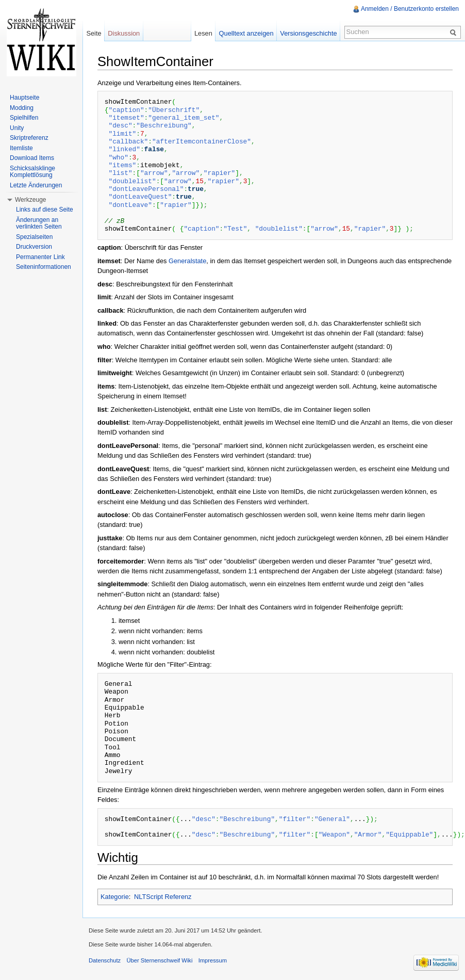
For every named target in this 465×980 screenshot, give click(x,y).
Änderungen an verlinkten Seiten (39, 223)
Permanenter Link (40, 257)
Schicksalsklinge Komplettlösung (32, 172)
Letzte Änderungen (36, 185)
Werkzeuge (30, 200)
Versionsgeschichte (308, 33)
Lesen (203, 33)
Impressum (213, 960)
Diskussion (124, 33)
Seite (94, 33)
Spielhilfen (24, 118)
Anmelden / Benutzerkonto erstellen (410, 9)
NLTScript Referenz (163, 897)
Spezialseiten (34, 237)
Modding (22, 108)
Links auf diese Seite (45, 210)
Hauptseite (24, 98)
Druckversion (34, 247)
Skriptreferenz (29, 138)
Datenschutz (105, 960)
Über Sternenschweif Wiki (159, 960)
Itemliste (21, 148)
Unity (17, 128)
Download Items (32, 158)
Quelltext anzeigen (246, 33)
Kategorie (115, 897)
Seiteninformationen (44, 267)
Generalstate (187, 261)
